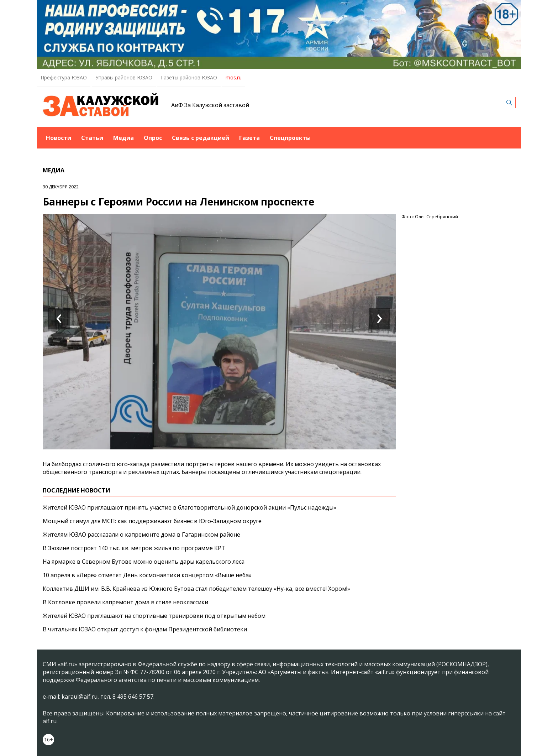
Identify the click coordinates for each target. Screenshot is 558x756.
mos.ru (234, 77)
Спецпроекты (290, 138)
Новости (59, 138)
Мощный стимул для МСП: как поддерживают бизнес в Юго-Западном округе (152, 521)
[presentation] (59, 319)
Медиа (123, 138)
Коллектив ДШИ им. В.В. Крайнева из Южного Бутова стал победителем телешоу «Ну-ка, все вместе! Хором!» (196, 589)
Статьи (92, 138)
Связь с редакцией (201, 138)
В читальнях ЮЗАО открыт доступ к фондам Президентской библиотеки (145, 629)
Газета (249, 138)
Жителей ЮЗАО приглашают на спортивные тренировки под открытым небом (154, 616)
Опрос (153, 138)
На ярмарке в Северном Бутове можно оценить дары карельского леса (144, 562)
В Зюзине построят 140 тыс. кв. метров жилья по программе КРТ (134, 548)
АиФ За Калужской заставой (210, 105)
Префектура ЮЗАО (64, 77)
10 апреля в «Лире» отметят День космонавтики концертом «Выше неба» (147, 575)
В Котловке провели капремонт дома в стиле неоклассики (125, 602)
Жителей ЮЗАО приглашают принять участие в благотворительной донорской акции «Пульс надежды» (189, 507)
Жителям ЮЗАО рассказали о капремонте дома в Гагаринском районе (141, 535)
